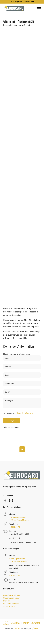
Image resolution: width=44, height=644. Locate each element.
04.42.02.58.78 (14, 527)
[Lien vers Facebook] (5, 501)
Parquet (7, 601)
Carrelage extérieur (12, 595)
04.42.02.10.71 (14, 575)
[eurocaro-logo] (18, 8)
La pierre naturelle (11, 604)
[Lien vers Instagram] (11, 501)
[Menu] (37, 8)
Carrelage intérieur (11, 598)
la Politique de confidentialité (24, 413)
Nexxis (35, 629)
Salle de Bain (9, 606)
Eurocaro (17, 629)
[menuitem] (17, 2)
